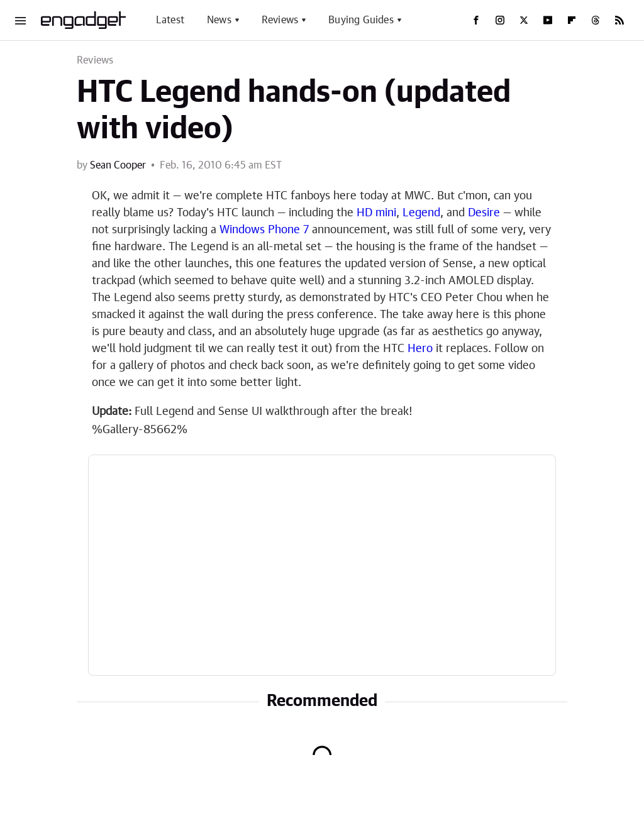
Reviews (280, 20)
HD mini (376, 213)
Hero (420, 349)
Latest (170, 20)
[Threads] (596, 20)
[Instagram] (500, 20)
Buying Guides (361, 20)
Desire (484, 213)
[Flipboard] (572, 20)
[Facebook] (476, 20)
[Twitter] (524, 20)
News (219, 20)
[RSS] (619, 20)
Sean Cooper (118, 165)
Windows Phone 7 (264, 230)
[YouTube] (548, 20)
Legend (421, 213)
